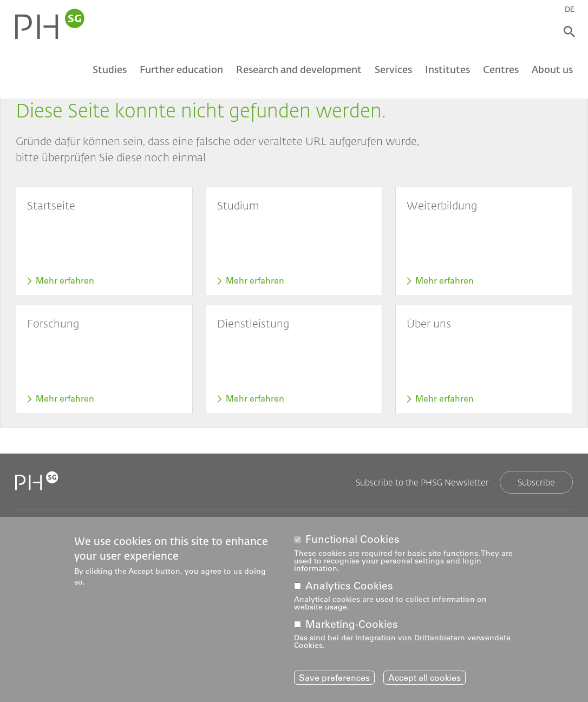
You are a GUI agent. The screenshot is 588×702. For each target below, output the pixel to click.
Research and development (299, 69)
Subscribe (536, 482)
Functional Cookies (352, 543)
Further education (181, 69)
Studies (110, 69)
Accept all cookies (424, 680)
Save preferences (334, 680)
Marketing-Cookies (352, 627)
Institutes (447, 69)
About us (552, 69)
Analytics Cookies (349, 589)
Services (393, 69)
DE (570, 9)
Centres (501, 69)
